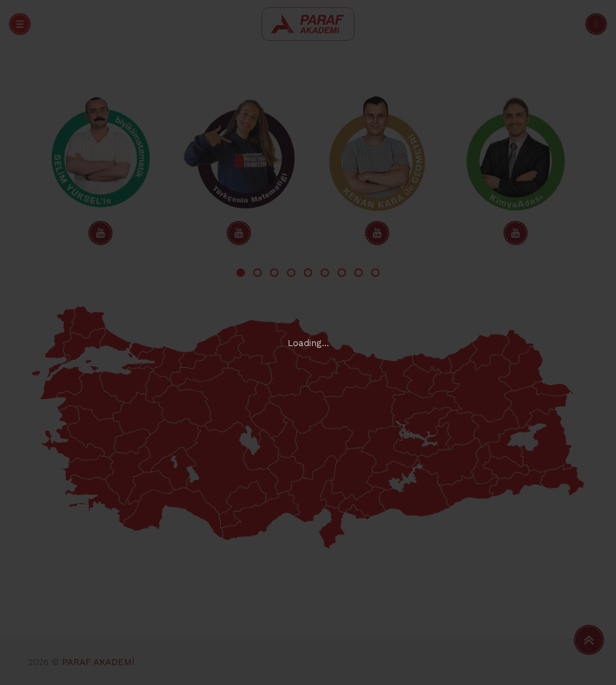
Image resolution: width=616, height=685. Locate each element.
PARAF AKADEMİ (98, 662)
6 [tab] (325, 273)
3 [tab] (274, 273)
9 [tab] (375, 273)
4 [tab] (291, 273)
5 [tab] (308, 273)
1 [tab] (241, 273)
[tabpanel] (100, 170)
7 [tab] (342, 273)
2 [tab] (257, 273)
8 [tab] (359, 273)
